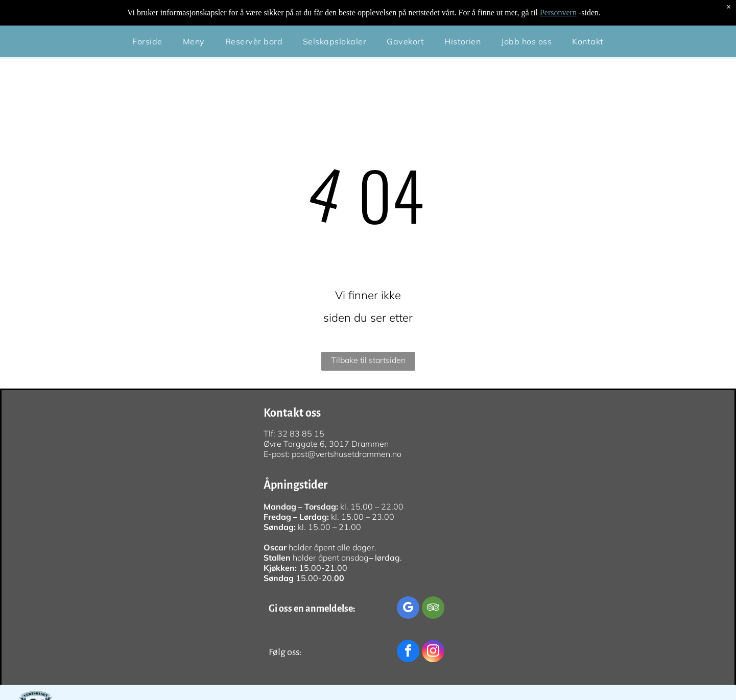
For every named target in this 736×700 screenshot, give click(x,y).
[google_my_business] (408, 609)
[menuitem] (147, 16)
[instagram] (433, 652)
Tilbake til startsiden (368, 360)
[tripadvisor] (433, 609)
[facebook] (408, 652)
